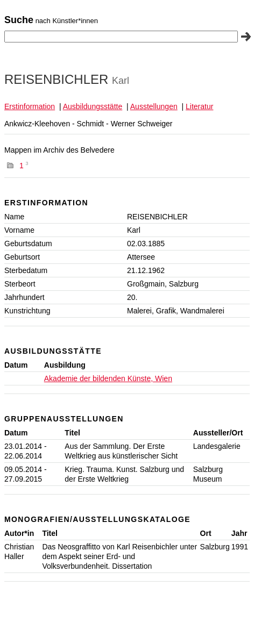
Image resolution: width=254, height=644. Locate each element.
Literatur (199, 106)
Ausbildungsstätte (93, 106)
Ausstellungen (154, 106)
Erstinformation (30, 106)
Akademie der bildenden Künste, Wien (108, 378)
